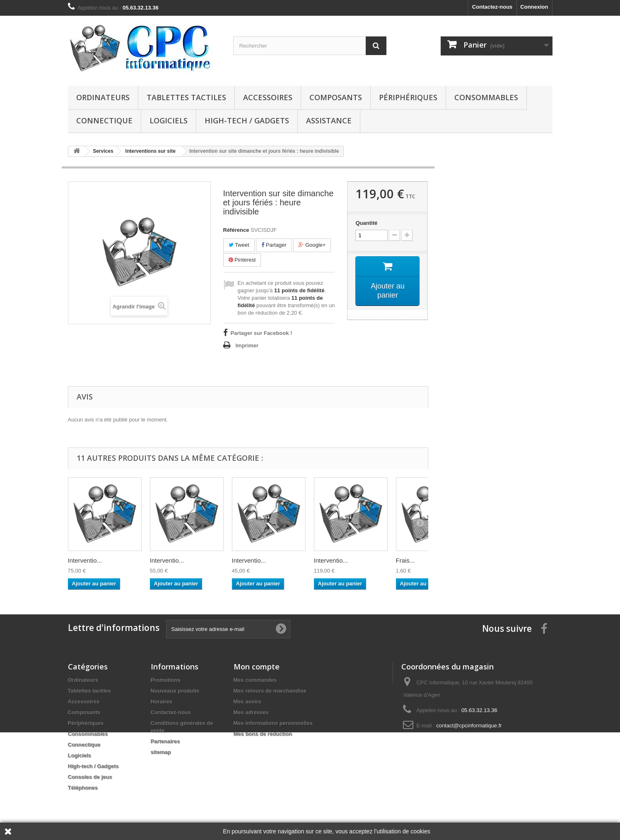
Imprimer (247, 345)
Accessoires (268, 97)
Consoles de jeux (90, 777)
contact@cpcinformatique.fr (469, 726)
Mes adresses (251, 712)
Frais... (405, 560)
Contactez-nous (492, 7)
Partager (274, 245)
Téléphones (83, 788)
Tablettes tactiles (186, 97)
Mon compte (257, 667)
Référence (236, 230)
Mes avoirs (247, 702)
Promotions (166, 680)
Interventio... (85, 560)
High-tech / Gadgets (247, 120)
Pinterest (242, 260)
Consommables (486, 97)
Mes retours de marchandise (270, 691)
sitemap (161, 752)
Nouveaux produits (175, 691)
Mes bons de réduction (263, 734)
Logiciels (169, 120)
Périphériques (408, 97)
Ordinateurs (103, 97)
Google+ (312, 245)
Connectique (104, 120)
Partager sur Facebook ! (262, 333)
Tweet (239, 245)
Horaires (162, 702)
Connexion (534, 7)
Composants (336, 97)
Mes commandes (255, 680)
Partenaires (165, 741)
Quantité (366, 223)
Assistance (329, 120)
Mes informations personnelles (273, 723)
